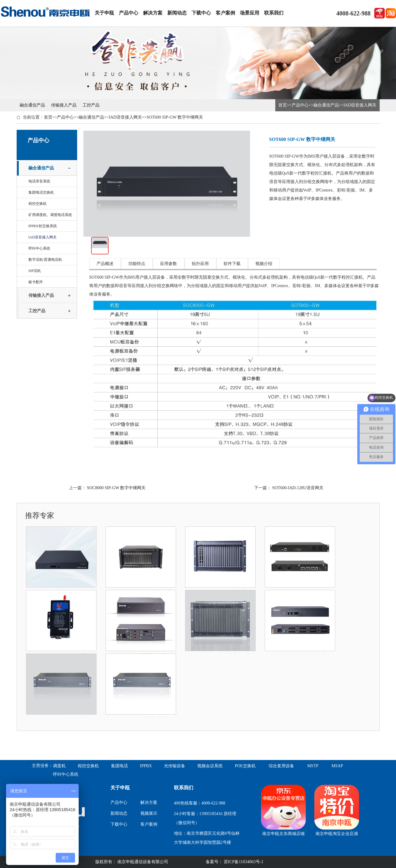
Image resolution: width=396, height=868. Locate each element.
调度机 (59, 766)
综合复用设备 (281, 766)
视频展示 (149, 813)
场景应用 (250, 13)
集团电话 (119, 766)
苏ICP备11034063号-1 (243, 862)
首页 (283, 105)
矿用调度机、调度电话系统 (50, 215)
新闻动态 (177, 13)
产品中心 (129, 13)
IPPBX (146, 766)
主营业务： (42, 766)
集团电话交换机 (41, 192)
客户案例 (225, 13)
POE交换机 (245, 766)
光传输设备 (175, 766)
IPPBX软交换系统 (43, 226)
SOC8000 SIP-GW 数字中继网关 (116, 488)
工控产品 (91, 105)
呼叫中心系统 (39, 248)
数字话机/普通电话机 (45, 260)
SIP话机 (35, 271)
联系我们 (274, 13)
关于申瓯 (104, 13)
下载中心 (201, 13)
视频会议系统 (210, 766)
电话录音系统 (39, 181)
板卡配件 (36, 282)
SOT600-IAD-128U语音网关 (298, 488)
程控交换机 (38, 204)
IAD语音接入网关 (360, 105)
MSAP (337, 766)
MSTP (313, 766)
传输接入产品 (64, 105)
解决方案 (153, 13)
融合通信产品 (32, 105)
